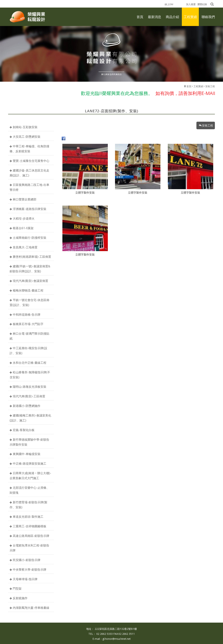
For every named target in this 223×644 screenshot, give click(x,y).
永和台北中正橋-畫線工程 (30, 363)
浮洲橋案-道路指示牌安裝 (30, 209)
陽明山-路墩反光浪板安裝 (30, 387)
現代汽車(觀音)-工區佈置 (29, 396)
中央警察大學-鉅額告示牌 (30, 570)
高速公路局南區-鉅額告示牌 (31, 536)
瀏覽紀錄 (202, 4)
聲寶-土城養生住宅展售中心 (31, 161)
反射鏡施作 (20, 598)
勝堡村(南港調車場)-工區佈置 (32, 257)
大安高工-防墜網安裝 (27, 137)
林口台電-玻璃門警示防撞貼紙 (29, 336)
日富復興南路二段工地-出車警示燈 (29, 187)
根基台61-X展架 (23, 228)
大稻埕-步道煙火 (24, 218)
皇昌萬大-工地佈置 (25, 247)
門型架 (17, 589)
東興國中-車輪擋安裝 (27, 454)
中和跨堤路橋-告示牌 (27, 315)
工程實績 (198, 86)
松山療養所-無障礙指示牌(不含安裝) (30, 375)
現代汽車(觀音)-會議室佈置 (30, 281)
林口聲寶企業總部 (25, 199)
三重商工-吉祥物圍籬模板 (30, 526)
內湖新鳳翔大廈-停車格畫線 (31, 608)
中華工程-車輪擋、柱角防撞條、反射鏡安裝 (29, 149)
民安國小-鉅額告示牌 (27, 560)
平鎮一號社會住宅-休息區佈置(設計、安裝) (29, 302)
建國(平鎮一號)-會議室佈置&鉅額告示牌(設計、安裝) (30, 269)
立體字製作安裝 (85, 192)
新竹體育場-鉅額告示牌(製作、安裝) (28, 505)
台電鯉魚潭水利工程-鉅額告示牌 (29, 548)
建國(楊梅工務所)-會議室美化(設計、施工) (30, 418)
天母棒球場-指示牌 (25, 579)
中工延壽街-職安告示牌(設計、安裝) (28, 351)
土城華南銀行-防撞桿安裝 (30, 238)
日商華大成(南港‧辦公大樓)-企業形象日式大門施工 (30, 476)
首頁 (189, 86)
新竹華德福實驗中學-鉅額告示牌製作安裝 (29, 442)
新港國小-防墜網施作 (27, 406)
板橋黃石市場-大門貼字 (28, 324)
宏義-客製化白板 (24, 430)
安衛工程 (210, 86)
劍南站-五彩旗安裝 (25, 127)
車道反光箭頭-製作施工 (28, 517)
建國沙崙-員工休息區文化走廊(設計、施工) (29, 173)
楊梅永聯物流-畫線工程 (28, 290)
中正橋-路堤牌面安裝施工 (30, 464)
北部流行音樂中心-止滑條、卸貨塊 (29, 490)
